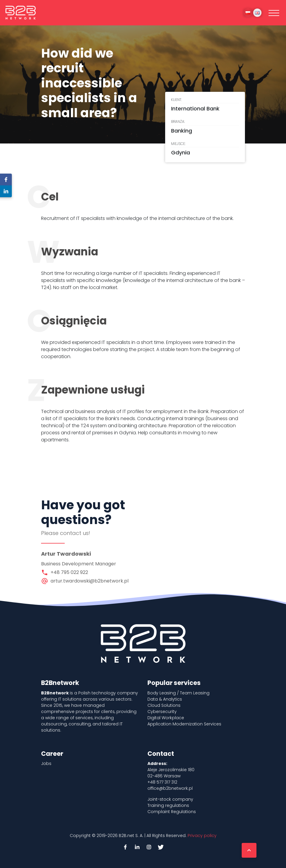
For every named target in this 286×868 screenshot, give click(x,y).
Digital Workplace (166, 718)
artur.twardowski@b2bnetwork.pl (90, 581)
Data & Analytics (165, 699)
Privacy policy (202, 836)
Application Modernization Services (184, 724)
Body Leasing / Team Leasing (178, 693)
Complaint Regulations (172, 812)
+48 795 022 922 (69, 572)
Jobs (46, 763)
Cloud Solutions (164, 705)
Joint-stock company (170, 799)
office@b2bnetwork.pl (170, 788)
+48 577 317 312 (162, 782)
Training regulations (168, 805)
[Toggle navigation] (274, 13)
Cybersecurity (162, 712)
